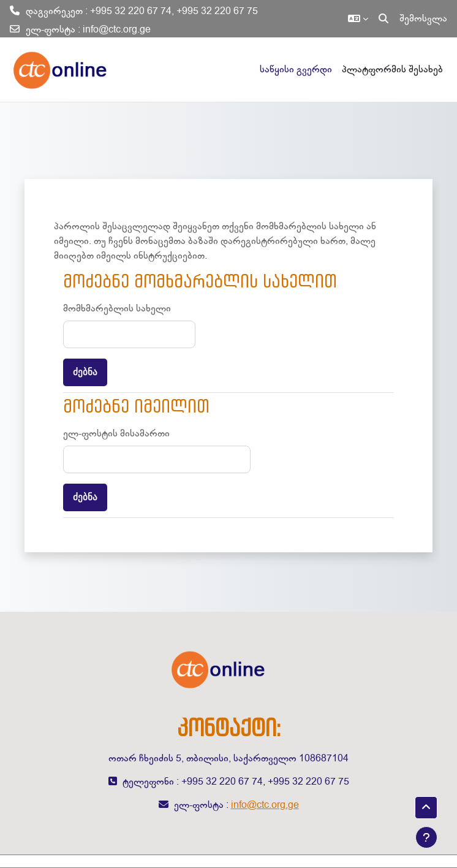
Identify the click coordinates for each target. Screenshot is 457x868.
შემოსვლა (423, 18)
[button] (358, 18)
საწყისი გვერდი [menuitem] (296, 69)
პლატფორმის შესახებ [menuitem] (392, 69)
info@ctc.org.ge (117, 29)
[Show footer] (426, 837)
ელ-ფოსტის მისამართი (116, 433)
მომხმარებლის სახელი (117, 308)
